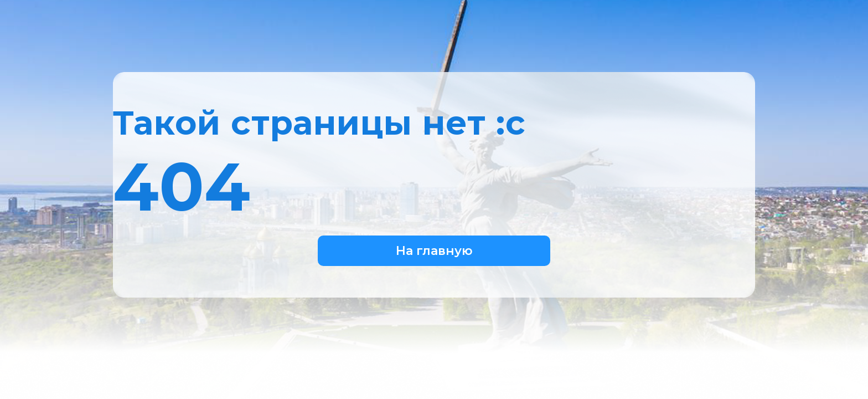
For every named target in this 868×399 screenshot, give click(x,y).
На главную (434, 251)
